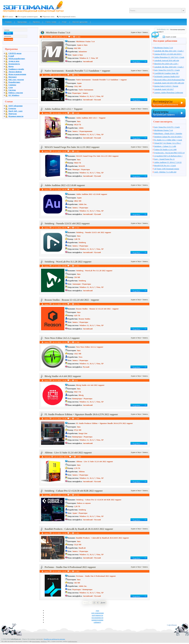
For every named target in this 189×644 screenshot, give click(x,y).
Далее (103, 603)
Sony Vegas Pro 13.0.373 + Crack (167, 70)
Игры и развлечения (17, 74)
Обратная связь (48, 17)
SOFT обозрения (16, 106)
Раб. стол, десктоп (16, 79)
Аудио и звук (14, 61)
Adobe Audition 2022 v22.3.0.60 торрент (65, 185)
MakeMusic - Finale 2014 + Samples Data (168, 134)
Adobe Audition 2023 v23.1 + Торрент (64, 109)
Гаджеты (12, 108)
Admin (47, 75)
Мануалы (13, 114)
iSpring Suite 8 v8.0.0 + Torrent (166, 86)
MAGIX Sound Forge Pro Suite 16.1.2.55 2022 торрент (72, 147)
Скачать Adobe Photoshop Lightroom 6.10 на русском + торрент (169, 93)
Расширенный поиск (67, 17)
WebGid (47, 37)
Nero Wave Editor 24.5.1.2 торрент (62, 338)
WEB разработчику (17, 59)
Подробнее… (137, 62)
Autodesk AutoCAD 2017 (164, 89)
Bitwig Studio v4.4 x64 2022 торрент (63, 376)
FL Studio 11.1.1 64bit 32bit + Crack (168, 140)
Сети (11, 87)
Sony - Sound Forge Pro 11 (164, 159)
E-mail (11, 56)
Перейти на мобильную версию (54, 639)
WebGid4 (47, 457)
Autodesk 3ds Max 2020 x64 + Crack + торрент (169, 67)
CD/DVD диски (15, 53)
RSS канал (9, 17)
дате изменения (97, 613)
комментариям (97, 620)
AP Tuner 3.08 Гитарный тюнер (167, 169)
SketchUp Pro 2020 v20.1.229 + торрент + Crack (166, 64)
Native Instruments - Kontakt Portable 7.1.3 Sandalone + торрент (77, 71)
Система (12, 90)
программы (36, 641)
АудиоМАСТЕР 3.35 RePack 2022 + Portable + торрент (168, 156)
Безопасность (14, 64)
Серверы (12, 85)
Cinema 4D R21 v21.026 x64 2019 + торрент (168, 54)
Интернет (13, 77)
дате (97, 611)
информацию (73, 641)
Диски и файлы (15, 72)
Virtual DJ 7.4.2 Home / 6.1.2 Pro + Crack (168, 143)
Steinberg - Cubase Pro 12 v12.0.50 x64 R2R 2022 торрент (74, 491)
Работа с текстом (16, 93)
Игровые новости (16, 116)
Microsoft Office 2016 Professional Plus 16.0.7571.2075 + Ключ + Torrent (169, 80)
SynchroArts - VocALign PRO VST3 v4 (169, 153)
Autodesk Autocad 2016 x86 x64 (167, 60)
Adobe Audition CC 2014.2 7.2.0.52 (168, 162)
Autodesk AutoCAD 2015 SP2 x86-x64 (169, 83)
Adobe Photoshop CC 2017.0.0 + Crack (169, 57)
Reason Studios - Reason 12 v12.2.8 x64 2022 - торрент (72, 300)
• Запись (145, 32)
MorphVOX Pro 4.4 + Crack (165, 165)
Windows (44, 641)
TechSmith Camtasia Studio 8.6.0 (167, 76)
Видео (11, 66)
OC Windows (14, 95)
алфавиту (97, 622)
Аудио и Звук (136, 32)
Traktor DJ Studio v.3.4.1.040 (165, 149)
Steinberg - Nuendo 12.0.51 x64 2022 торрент (67, 223)
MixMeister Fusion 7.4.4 (58, 33)
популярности (97, 615)
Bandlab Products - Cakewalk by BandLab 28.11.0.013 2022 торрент (79, 529)
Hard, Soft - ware (16, 111)
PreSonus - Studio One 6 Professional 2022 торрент (70, 567)
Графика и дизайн (16, 69)
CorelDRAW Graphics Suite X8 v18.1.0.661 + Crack (166, 73)
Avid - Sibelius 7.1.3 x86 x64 (165, 172)
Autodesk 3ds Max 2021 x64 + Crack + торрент (169, 51)
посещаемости (97, 618)
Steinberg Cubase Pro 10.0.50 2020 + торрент (168, 137)
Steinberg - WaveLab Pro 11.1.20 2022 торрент (68, 262)
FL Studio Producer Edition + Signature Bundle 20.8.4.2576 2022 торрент (81, 414)
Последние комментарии (28, 17)
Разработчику (14, 82)
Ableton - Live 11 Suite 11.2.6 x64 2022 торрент (68, 453)
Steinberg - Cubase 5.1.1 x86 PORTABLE (165, 146)
